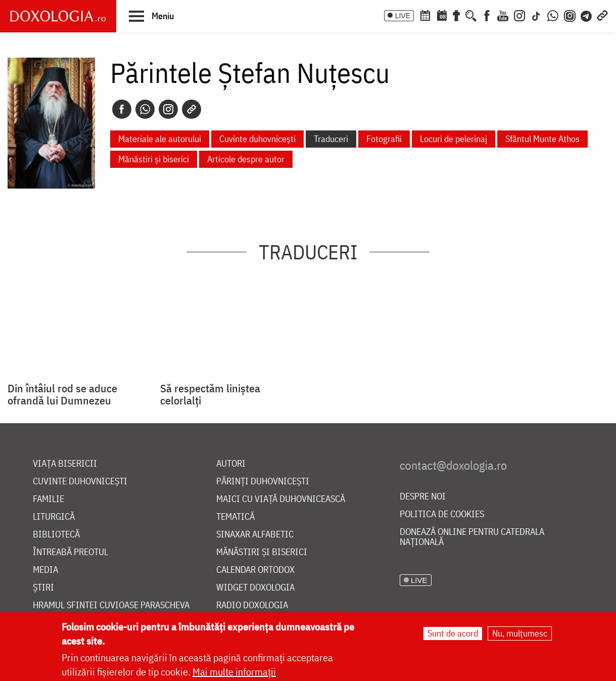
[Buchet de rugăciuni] (456, 15)
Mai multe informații (234, 672)
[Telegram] (587, 15)
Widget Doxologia (255, 588)
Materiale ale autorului (160, 139)
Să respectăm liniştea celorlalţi (210, 394)
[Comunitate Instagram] (570, 15)
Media (45, 570)
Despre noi (423, 497)
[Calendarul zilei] (442, 15)
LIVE (403, 16)
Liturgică (54, 517)
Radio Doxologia (252, 605)
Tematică (235, 517)
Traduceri (331, 139)
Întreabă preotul (70, 552)
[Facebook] (487, 15)
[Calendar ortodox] (425, 15)
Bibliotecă (56, 535)
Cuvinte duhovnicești (257, 139)
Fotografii (384, 139)
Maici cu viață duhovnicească (281, 499)
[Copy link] (192, 109)
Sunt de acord (453, 634)
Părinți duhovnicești (263, 482)
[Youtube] (503, 15)
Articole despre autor (246, 159)
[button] (151, 16)
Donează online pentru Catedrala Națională (472, 537)
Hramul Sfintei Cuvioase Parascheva (111, 605)
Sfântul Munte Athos (542, 139)
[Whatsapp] (145, 109)
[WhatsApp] (553, 15)
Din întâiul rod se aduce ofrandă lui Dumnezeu (62, 394)
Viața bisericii (65, 464)
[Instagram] (519, 15)
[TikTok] (536, 15)
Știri (43, 588)
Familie (49, 499)
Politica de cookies (442, 514)
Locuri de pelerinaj (454, 139)
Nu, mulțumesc (520, 634)
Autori (231, 464)
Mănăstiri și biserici (154, 159)
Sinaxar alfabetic (255, 535)
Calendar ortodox (255, 570)
